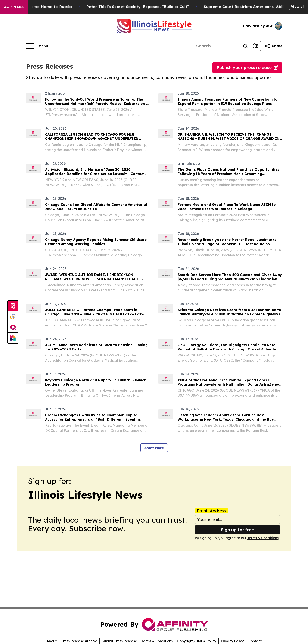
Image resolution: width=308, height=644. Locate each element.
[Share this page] (273, 46)
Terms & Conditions (263, 538)
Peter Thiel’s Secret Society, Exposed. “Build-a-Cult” (145, 7)
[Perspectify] (13, 317)
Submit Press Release (119, 641)
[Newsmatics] (13, 338)
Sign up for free (237, 530)
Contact (255, 641)
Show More (154, 448)
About (52, 641)
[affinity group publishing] (13, 327)
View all (298, 7)
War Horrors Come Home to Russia (45, 7)
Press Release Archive (79, 641)
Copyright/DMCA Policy (197, 641)
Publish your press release (247, 68)
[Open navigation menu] (37, 46)
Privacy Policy (232, 641)
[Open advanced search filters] (256, 46)
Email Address (212, 511)
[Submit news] (13, 306)
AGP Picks (14, 7)
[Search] (217, 46)
